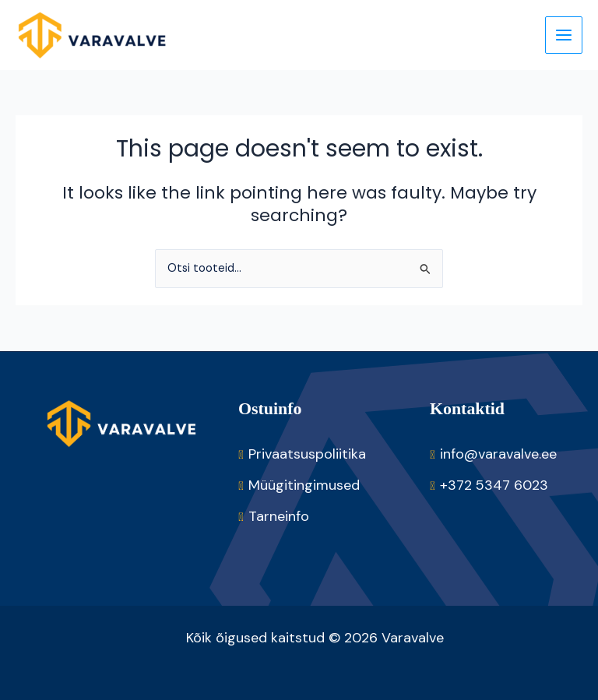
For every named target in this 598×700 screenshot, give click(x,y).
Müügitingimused (304, 485)
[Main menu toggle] (564, 35)
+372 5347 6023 (494, 485)
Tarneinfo (279, 516)
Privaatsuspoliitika (307, 454)
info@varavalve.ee (498, 454)
